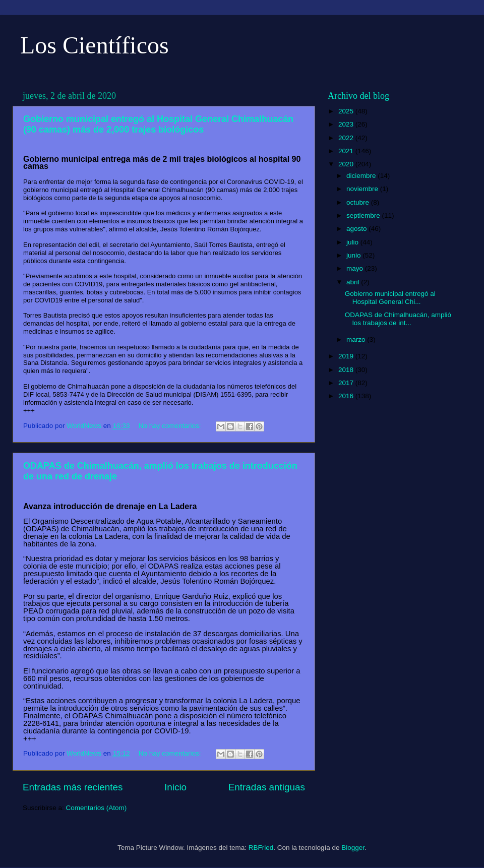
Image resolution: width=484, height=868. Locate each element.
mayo (356, 268)
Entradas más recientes (73, 787)
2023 (347, 124)
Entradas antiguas (267, 787)
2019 (347, 356)
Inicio (175, 787)
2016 (347, 396)
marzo (357, 339)
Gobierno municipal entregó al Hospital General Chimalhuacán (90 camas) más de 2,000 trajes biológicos (158, 124)
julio (353, 242)
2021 (347, 151)
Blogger (353, 848)
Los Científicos (95, 45)
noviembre (363, 189)
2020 (347, 164)
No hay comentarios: (171, 426)
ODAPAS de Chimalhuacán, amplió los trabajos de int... (398, 319)
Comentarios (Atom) (97, 808)
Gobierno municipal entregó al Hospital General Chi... (390, 298)
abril (354, 282)
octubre (359, 202)
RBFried (261, 848)
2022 (347, 138)
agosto (357, 229)
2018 (347, 370)
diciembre (362, 176)
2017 (347, 383)
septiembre (364, 215)
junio (354, 255)
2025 (347, 111)
